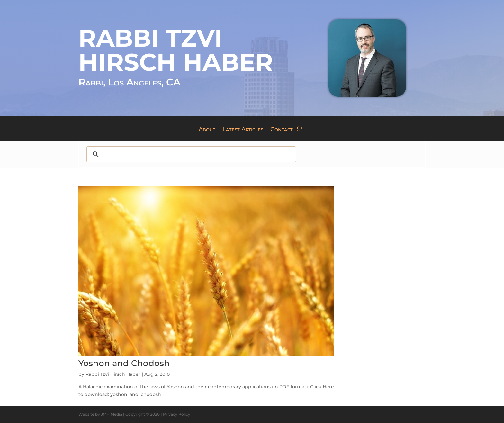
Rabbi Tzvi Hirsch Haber (113, 374)
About (207, 130)
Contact (282, 130)
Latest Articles (243, 130)
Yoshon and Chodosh (124, 363)
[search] (191, 154)
